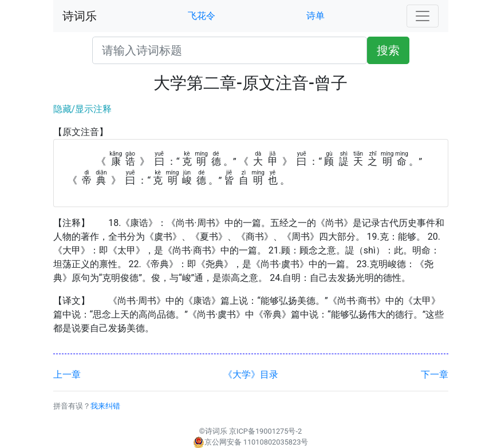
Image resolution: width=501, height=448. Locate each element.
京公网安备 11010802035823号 (251, 442)
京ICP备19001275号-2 (265, 431)
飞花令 (202, 16)
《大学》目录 (251, 374)
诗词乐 (80, 16)
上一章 (67, 374)
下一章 (435, 374)
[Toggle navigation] (423, 16)
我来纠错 (105, 406)
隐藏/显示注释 (83, 109)
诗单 (315, 16)
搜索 (388, 50)
